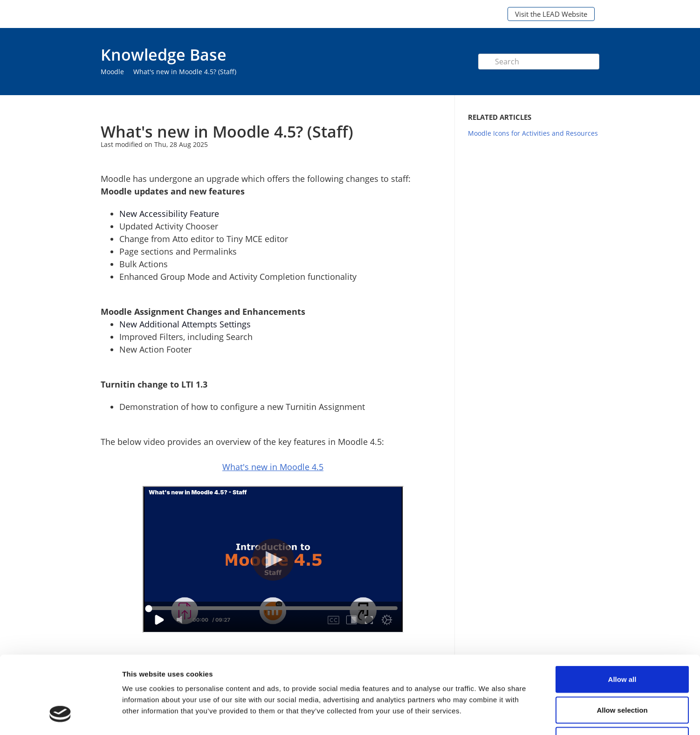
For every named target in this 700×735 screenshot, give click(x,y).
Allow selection (622, 643)
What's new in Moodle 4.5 (273, 467)
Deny (622, 674)
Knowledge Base (164, 55)
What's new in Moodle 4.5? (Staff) (185, 72)
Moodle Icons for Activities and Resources (533, 133)
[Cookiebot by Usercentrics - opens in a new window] (60, 717)
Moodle (112, 72)
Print (414, 109)
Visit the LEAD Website (551, 14)
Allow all (622, 613)
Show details (489, 717)
